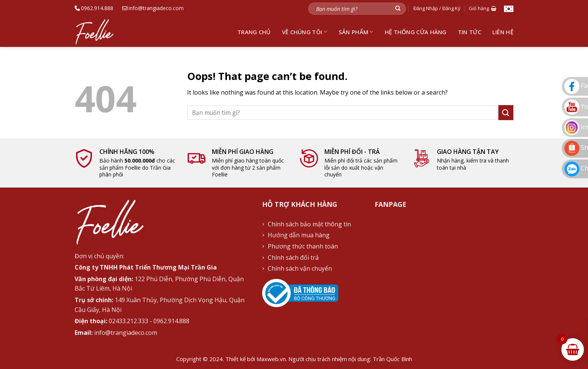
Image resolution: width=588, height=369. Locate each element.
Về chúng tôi (305, 32)
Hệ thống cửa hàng (416, 32)
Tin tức (469, 32)
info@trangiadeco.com (153, 8)
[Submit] (398, 8)
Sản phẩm (356, 32)
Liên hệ (503, 32)
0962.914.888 (94, 8)
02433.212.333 (128, 321)
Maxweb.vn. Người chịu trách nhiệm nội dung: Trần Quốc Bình (334, 359)
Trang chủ (254, 32)
